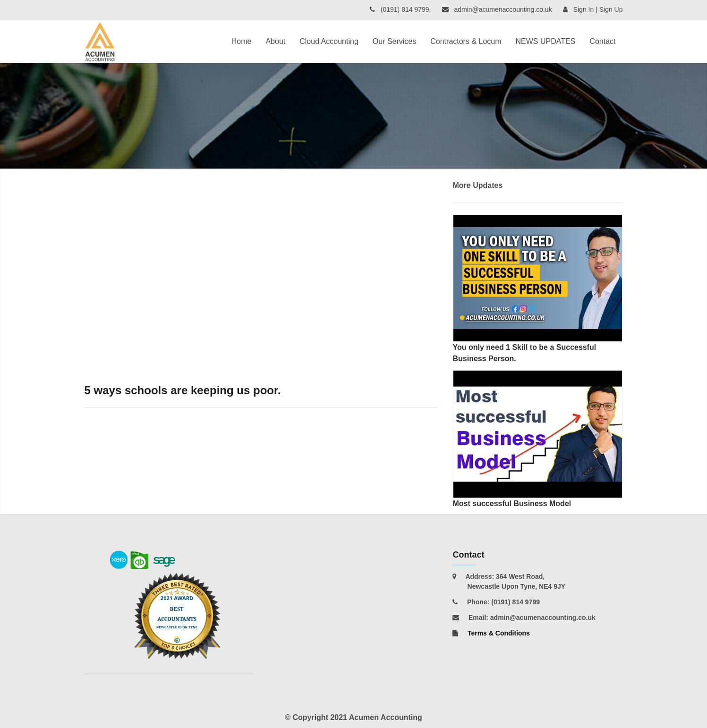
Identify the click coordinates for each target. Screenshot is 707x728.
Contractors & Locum (466, 41)
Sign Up (611, 9)
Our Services (394, 41)
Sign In (584, 9)
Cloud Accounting (329, 41)
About (275, 41)
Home (242, 41)
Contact (602, 41)
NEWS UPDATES (546, 41)
